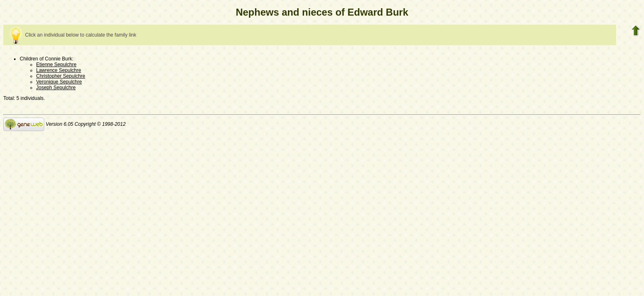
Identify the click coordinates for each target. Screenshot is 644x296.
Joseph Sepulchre (56, 88)
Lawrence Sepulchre (59, 70)
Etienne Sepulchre (56, 65)
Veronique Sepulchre (59, 82)
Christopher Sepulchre (61, 76)
